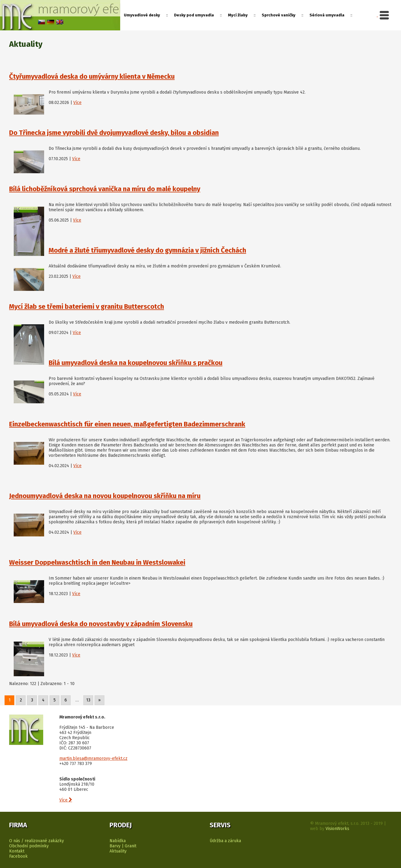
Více (77, 103)
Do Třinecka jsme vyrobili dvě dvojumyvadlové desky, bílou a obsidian (114, 133)
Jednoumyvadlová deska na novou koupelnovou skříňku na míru (105, 496)
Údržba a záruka (225, 841)
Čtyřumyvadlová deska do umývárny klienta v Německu (92, 76)
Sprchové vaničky (279, 15)
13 (88, 700)
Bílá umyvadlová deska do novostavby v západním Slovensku (101, 624)
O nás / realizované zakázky (37, 841)
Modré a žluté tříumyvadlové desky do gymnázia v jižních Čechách (147, 250)
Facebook (18, 856)
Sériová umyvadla (327, 15)
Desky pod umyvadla (194, 15)
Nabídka (118, 841)
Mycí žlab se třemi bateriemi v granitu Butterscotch (87, 307)
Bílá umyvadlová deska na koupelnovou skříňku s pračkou (136, 363)
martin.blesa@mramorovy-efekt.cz (93, 758)
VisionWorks (337, 829)
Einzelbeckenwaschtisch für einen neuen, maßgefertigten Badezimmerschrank (127, 424)
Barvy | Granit (123, 846)
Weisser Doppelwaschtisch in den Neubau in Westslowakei (97, 562)
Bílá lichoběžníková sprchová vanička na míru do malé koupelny (105, 189)
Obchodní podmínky (29, 846)
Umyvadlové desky (142, 15)
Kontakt (17, 851)
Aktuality (118, 851)
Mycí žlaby (238, 15)
